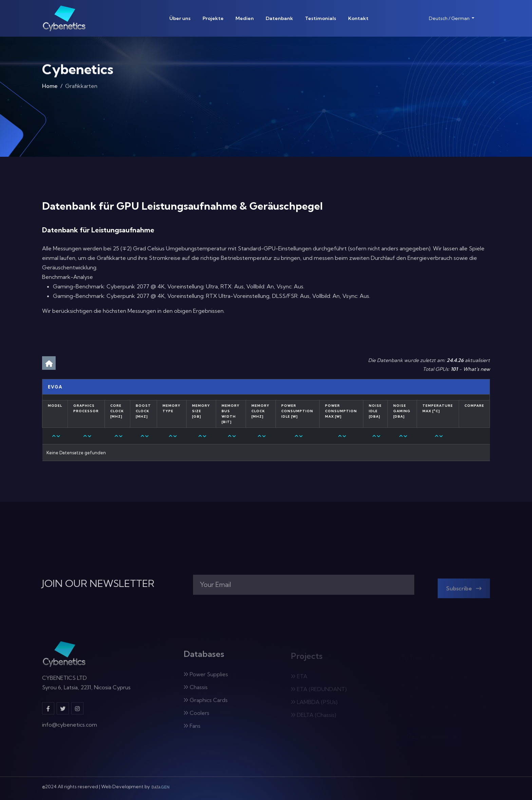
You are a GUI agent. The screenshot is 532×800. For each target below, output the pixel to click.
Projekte (213, 18)
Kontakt (358, 18)
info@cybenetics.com (70, 729)
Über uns (180, 18)
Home (50, 88)
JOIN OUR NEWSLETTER (98, 584)
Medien (245, 18)
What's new (477, 369)
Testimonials (321, 18)
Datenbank (279, 18)
